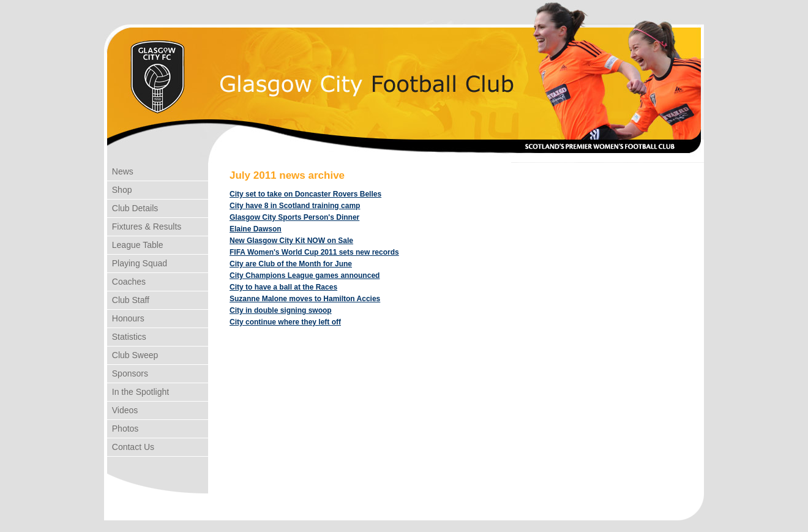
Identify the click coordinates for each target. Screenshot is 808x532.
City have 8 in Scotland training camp (295, 206)
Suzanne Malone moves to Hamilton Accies (305, 299)
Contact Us (131, 447)
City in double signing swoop (281, 310)
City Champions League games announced (305, 275)
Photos (123, 429)
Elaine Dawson (256, 229)
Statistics (127, 337)
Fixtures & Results (144, 227)
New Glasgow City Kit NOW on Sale (291, 241)
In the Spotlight (138, 392)
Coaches (126, 282)
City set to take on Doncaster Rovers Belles (305, 194)
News (120, 171)
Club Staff (128, 300)
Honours (126, 318)
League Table (135, 245)
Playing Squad (137, 263)
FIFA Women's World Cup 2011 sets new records (314, 252)
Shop (119, 190)
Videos (122, 410)
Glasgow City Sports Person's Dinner (294, 217)
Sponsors (128, 373)
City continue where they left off (285, 322)
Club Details (133, 208)
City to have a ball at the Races (283, 287)
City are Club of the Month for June (291, 264)
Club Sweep (133, 355)
